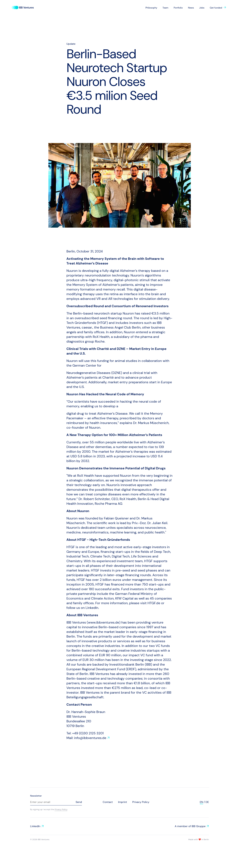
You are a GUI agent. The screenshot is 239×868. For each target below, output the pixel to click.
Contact (108, 802)
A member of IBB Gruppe (190, 826)
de (207, 802)
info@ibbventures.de (90, 738)
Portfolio (178, 8)
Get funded (216, 8)
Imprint (123, 802)
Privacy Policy (61, 809)
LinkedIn (35, 826)
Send (79, 802)
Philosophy (151, 8)
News (191, 8)
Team (166, 8)
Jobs (202, 8)
